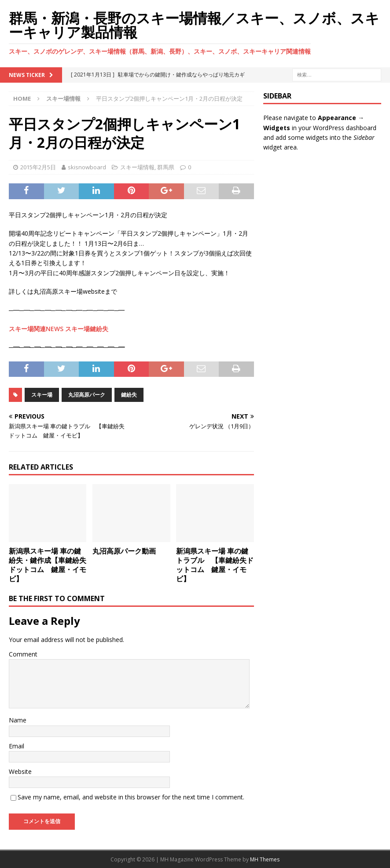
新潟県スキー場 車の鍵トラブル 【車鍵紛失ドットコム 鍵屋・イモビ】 (215, 565)
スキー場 (42, 395)
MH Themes (265, 859)
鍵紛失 (129, 395)
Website (20, 771)
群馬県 (166, 167)
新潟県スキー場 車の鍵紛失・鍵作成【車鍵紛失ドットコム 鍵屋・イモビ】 (48, 565)
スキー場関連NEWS (36, 329)
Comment (23, 654)
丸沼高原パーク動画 (124, 551)
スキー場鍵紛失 (87, 329)
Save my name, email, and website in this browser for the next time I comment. (131, 797)
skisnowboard (87, 167)
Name (18, 720)
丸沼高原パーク (87, 395)
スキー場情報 (137, 167)
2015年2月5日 (38, 167)
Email (17, 746)
